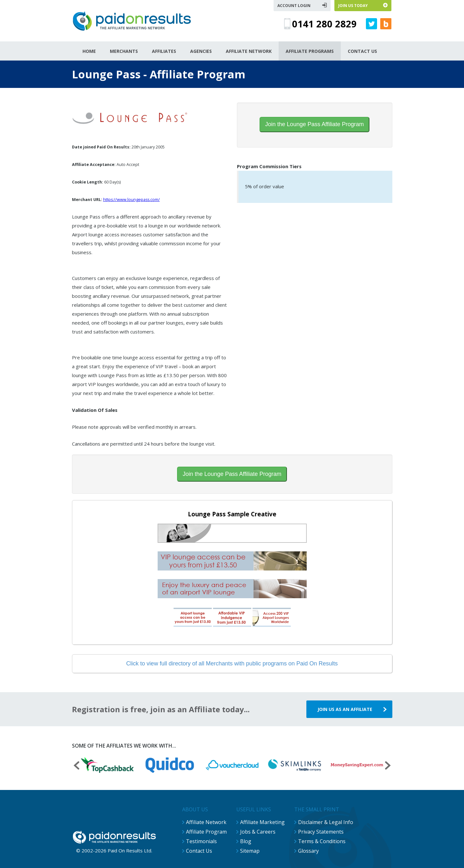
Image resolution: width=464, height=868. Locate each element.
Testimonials (201, 841)
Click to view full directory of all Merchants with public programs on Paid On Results (232, 664)
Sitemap (250, 851)
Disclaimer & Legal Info (326, 822)
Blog (246, 841)
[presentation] (76, 766)
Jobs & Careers (258, 832)
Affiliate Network (206, 822)
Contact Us (199, 851)
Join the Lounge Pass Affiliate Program (315, 124)
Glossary (308, 851)
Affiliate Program (206, 832)
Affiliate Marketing (262, 822)
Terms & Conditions (322, 841)
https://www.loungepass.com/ (132, 200)
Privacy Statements (321, 832)
